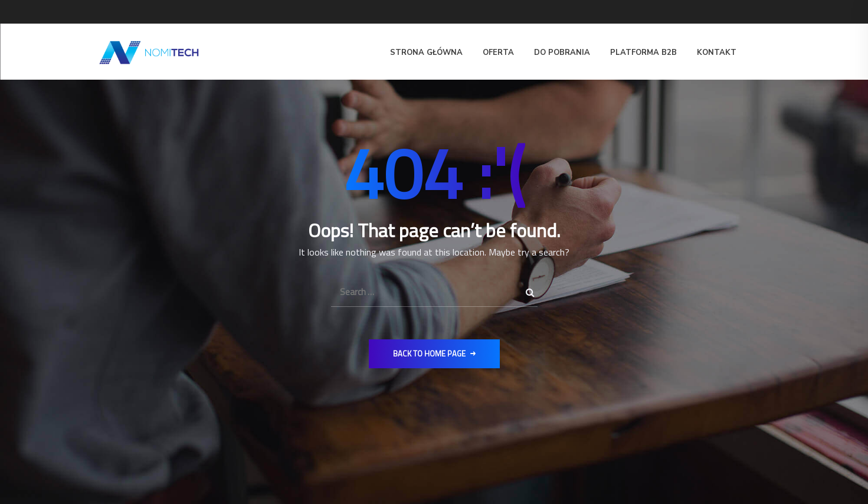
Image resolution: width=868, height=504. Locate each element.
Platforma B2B (643, 53)
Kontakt (717, 53)
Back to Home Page (434, 354)
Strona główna (426, 53)
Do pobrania (562, 53)
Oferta (498, 53)
